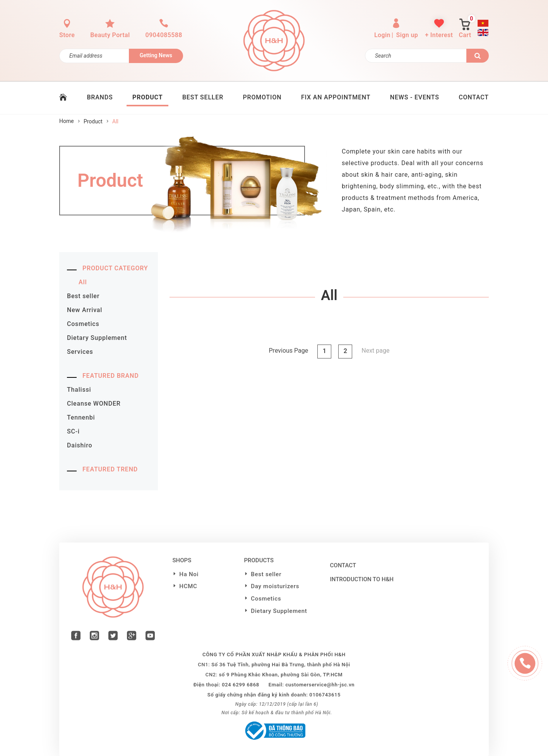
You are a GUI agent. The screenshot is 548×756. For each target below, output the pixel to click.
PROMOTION (262, 97)
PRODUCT (147, 97)
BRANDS (100, 97)
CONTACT (474, 97)
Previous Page (289, 351)
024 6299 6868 (241, 685)
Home (67, 121)
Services (80, 352)
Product (93, 121)
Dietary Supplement (97, 338)
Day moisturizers (275, 586)
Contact (343, 565)
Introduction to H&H (362, 579)
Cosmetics (83, 324)
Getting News (156, 55)
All (83, 282)
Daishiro (80, 445)
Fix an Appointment (336, 97)
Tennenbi (81, 417)
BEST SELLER (203, 97)
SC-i (73, 431)
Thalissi (79, 390)
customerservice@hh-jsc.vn (320, 685)
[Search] (416, 55)
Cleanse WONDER (94, 404)
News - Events (415, 97)
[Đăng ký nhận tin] (94, 56)
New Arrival (85, 310)
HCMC (188, 586)
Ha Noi (189, 574)
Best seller (83, 296)
